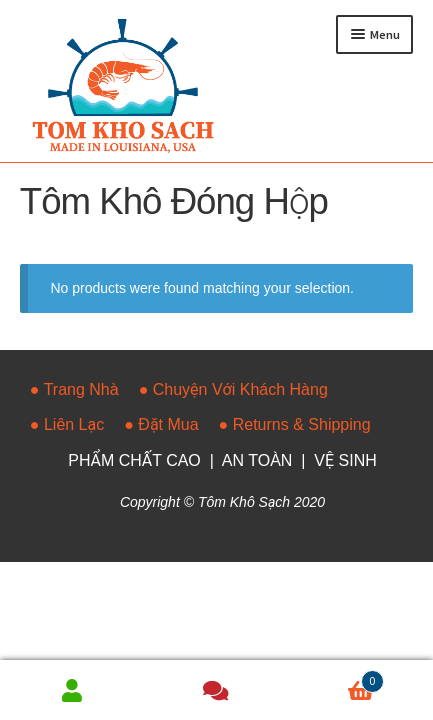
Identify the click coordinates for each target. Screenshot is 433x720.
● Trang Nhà (74, 389)
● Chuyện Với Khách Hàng (233, 389)
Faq (216, 690)
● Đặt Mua (161, 424)
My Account (72, 690)
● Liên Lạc (67, 424)
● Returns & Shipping (295, 424)
